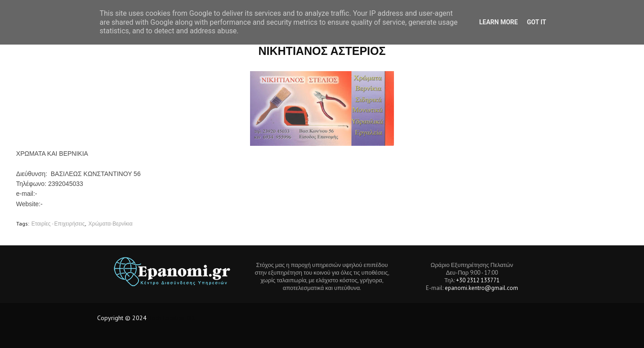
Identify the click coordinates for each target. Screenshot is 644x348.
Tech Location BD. (172, 318)
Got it (536, 22)
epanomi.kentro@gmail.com (481, 288)
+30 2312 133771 (478, 280)
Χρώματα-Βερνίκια (111, 224)
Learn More (498, 22)
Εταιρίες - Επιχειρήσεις (58, 224)
